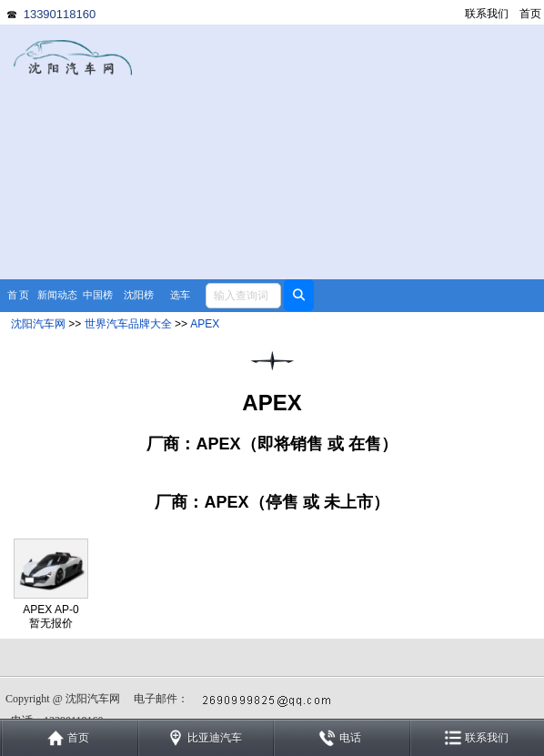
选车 (180, 295)
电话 (350, 738)
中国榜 (98, 295)
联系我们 (487, 14)
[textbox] (243, 296)
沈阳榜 (139, 295)
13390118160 (60, 14)
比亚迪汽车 (215, 738)
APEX (205, 324)
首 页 (19, 295)
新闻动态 (57, 295)
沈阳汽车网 (38, 324)
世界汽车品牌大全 (128, 324)
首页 (530, 14)
